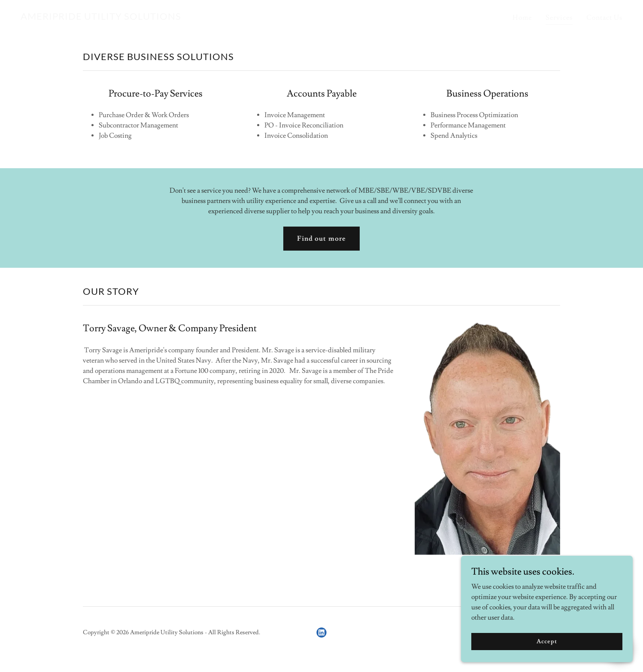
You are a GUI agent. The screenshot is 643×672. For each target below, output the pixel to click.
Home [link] (522, 18)
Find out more (321, 239)
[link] (101, 18)
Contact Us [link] (604, 18)
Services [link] (559, 18)
